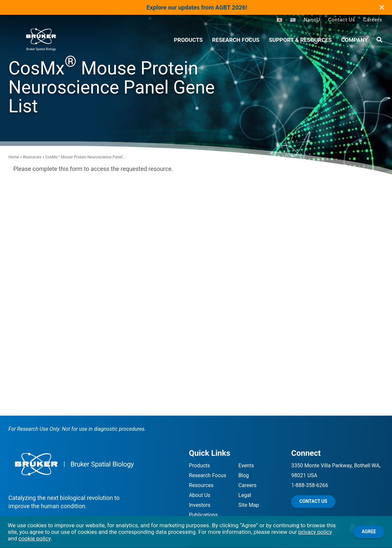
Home (14, 157)
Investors (200, 505)
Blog (244, 475)
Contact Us (342, 20)
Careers (373, 20)
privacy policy (315, 532)
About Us (200, 495)
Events (246, 466)
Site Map (249, 505)
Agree (369, 532)
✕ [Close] (382, 8)
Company (354, 40)
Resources (32, 157)
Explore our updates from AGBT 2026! (197, 7)
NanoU (312, 20)
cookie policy (35, 538)
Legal (245, 495)
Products (199, 466)
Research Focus (236, 40)
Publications (203, 515)
